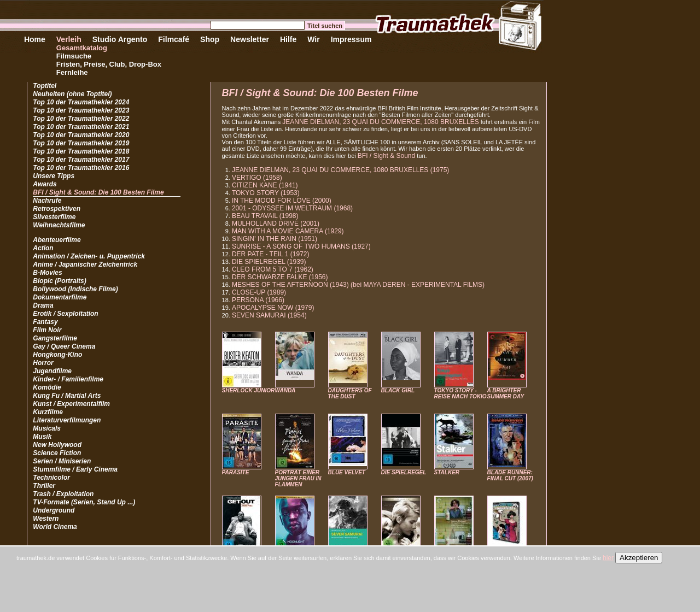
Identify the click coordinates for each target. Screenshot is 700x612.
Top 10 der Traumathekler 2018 (81, 151)
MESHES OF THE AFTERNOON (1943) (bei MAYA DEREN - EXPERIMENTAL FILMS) (358, 285)
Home (35, 39)
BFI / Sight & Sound (386, 156)
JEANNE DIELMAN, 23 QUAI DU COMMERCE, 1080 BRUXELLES (380, 122)
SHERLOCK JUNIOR (249, 390)
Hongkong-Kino (57, 355)
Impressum (351, 39)
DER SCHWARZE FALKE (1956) (280, 277)
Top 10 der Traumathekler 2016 (81, 168)
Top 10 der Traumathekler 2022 (81, 119)
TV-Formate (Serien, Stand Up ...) (84, 502)
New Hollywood (57, 445)
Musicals (47, 428)
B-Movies (47, 273)
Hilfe (288, 39)
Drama (43, 305)
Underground (54, 510)
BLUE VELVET (347, 472)
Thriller (44, 486)
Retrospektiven (57, 209)
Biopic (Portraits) (59, 281)
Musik (42, 437)
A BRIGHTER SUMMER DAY (506, 393)
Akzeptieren (639, 558)
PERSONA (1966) (258, 300)
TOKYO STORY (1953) (266, 193)
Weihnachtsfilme (59, 225)
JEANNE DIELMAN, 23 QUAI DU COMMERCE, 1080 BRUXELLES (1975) (340, 170)
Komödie (47, 387)
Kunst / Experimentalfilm (71, 404)
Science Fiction (57, 453)
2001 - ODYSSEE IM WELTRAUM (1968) (292, 208)
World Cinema (55, 527)
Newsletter (250, 39)
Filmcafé (174, 39)
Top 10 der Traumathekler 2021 (81, 127)
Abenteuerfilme (57, 240)
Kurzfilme (48, 412)
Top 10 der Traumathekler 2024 (81, 102)
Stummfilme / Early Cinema (75, 469)
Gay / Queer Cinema (64, 346)
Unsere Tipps (54, 176)
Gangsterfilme (55, 338)
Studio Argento (120, 39)
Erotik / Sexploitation (65, 314)
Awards (45, 184)
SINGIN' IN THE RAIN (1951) (275, 239)
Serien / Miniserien (62, 461)
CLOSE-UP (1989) (259, 292)
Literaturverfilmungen (67, 420)
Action (43, 248)
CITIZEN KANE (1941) (265, 185)
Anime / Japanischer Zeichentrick (85, 264)
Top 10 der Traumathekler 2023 (81, 110)
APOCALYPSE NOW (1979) (273, 308)
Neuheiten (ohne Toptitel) (72, 94)
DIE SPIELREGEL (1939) (269, 262)
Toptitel (45, 86)
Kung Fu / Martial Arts (67, 396)
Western (46, 519)
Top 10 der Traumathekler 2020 (81, 135)
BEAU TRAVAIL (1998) (265, 216)
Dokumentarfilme (60, 297)
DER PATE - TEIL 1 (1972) (271, 254)
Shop (210, 39)
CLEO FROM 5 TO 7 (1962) (273, 269)
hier (608, 558)
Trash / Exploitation (63, 494)
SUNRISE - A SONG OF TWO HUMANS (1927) (301, 246)
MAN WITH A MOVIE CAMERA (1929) (288, 231)
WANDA (285, 390)
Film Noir (47, 330)
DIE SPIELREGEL (404, 472)
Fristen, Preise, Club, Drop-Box (109, 64)
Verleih (69, 39)
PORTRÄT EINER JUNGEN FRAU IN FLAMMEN (298, 478)
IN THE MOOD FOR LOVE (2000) (282, 201)
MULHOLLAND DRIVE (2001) (276, 223)
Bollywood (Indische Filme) (75, 289)
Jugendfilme (52, 371)
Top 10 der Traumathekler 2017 (81, 160)
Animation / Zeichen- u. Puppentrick (89, 256)
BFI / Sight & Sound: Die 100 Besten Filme (98, 192)
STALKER (447, 472)
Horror (43, 363)
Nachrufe (47, 201)
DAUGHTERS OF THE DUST (350, 393)
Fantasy (45, 322)
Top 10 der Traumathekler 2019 (81, 143)
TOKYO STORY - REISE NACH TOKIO (460, 393)
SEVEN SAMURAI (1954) (269, 315)
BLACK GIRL (398, 390)
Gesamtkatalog (82, 48)
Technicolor (51, 478)
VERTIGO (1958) (257, 178)
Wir (313, 39)
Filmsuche (74, 56)
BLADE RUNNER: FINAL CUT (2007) (510, 475)
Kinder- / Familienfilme (68, 379)
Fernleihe (72, 72)
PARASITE (236, 472)
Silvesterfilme (54, 217)
